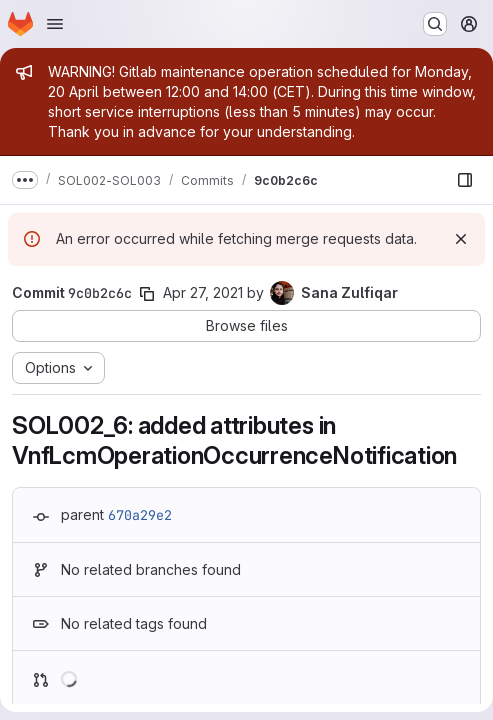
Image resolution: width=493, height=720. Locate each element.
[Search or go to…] (435, 24)
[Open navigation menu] (55, 24)
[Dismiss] (461, 239)
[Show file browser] (465, 180)
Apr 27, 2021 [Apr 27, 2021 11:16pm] (203, 292)
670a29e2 (140, 515)
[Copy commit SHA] (147, 294)
